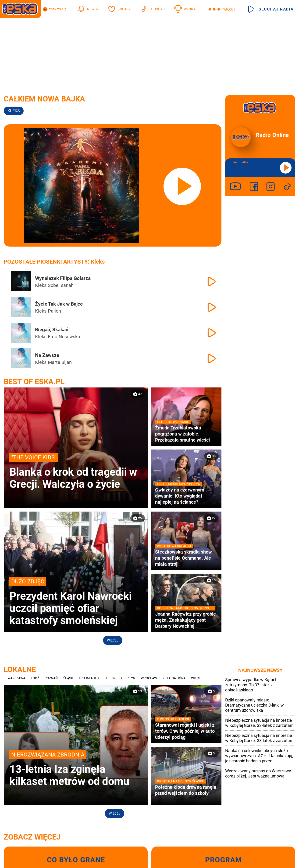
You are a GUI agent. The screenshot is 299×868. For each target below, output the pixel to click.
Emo (53, 337)
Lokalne (20, 669)
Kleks (41, 285)
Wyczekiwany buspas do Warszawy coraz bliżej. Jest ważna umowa (258, 773)
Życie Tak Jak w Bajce (59, 304)
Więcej (113, 640)
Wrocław (149, 678)
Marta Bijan (60, 362)
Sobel (54, 285)
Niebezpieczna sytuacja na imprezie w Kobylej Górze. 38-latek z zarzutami (260, 723)
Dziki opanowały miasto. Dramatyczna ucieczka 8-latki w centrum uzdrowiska (255, 705)
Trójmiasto (89, 678)
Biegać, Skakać (52, 330)
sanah (67, 285)
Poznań (51, 678)
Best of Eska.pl (34, 382)
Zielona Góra (174, 678)
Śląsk (68, 678)
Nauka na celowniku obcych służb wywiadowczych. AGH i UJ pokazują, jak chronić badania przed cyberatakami (259, 756)
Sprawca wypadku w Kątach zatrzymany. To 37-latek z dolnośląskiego (251, 685)
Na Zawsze (47, 355)
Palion (54, 311)
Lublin (110, 678)
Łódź (35, 678)
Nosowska (69, 337)
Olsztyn (128, 678)
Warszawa (16, 678)
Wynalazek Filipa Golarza (63, 278)
